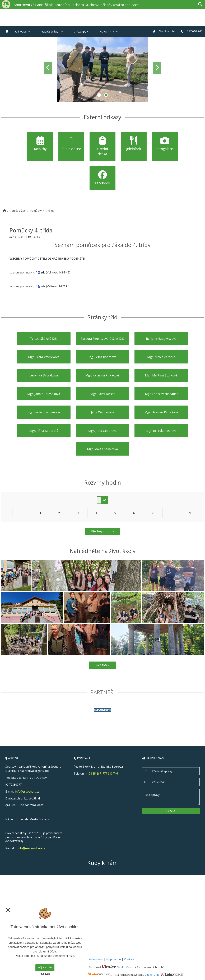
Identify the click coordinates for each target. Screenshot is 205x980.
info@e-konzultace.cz (31, 848)
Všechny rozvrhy (103, 531)
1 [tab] (99, 95)
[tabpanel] (102, 68)
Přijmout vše (45, 968)
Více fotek (102, 665)
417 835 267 (93, 774)
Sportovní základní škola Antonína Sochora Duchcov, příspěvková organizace (76, 5)
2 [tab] (106, 95)
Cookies (129, 959)
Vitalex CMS (152, 974)
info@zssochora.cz (27, 792)
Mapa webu (114, 959)
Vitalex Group (126, 967)
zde (43, 272)
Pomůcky (36, 211)
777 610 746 (110, 774)
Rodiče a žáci (18, 211)
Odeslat (171, 811)
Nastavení (45, 974)
